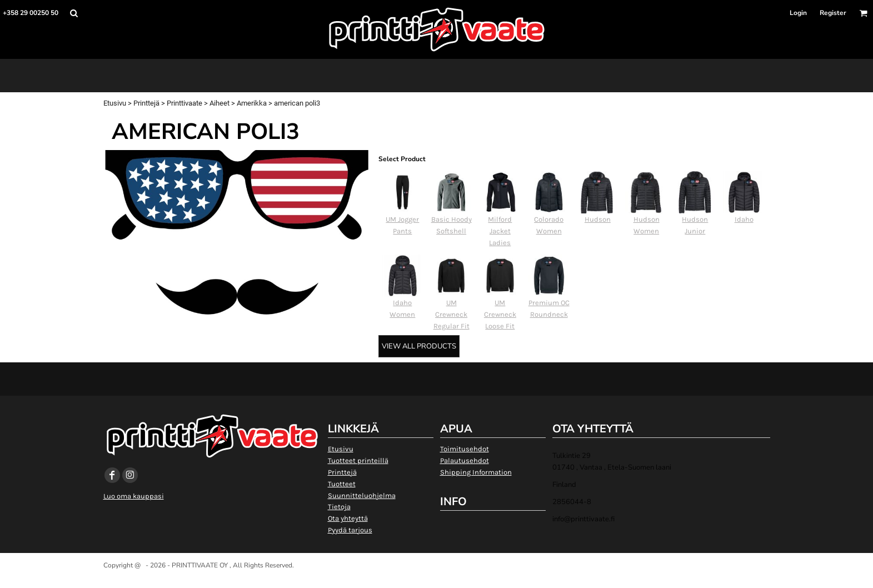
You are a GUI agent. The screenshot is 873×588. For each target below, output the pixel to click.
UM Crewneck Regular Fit (452, 314)
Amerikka (252, 103)
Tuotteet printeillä (358, 460)
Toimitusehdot (465, 449)
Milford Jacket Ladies (500, 231)
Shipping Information (476, 472)
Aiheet (220, 103)
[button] (74, 13)
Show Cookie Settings (437, 579)
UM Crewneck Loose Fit (500, 314)
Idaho (744, 219)
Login (798, 13)
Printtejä (146, 103)
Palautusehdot (465, 460)
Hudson (598, 219)
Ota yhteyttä (348, 518)
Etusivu (115, 103)
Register (833, 13)
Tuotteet (342, 484)
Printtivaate (184, 103)
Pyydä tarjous (350, 530)
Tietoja (339, 507)
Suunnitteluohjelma (362, 495)
